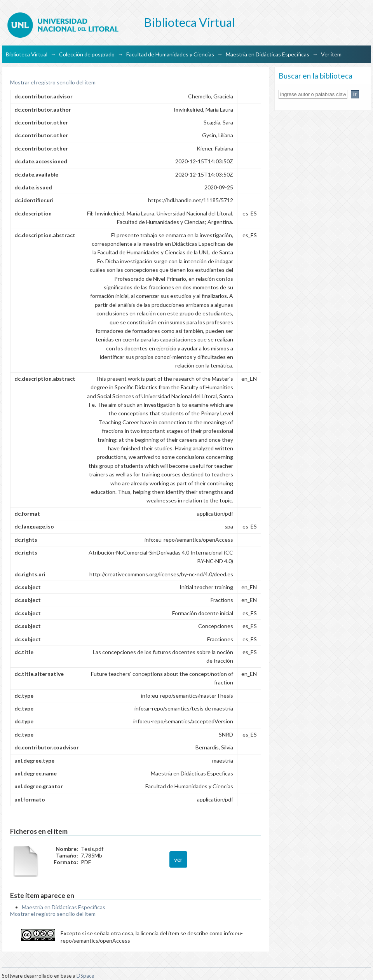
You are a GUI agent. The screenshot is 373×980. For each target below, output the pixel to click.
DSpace (85, 976)
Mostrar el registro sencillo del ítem (53, 82)
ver (178, 859)
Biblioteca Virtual (27, 54)
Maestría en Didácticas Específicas (268, 54)
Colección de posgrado (87, 54)
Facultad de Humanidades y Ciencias (170, 54)
